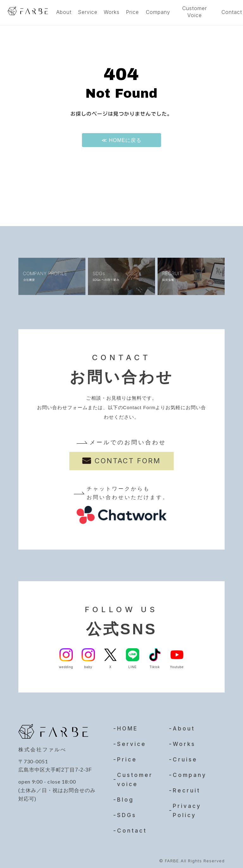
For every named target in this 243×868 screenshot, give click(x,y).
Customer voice (135, 777)
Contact (132, 828)
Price (132, 12)
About (64, 12)
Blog (125, 797)
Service (88, 12)
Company (158, 12)
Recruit (187, 788)
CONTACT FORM (128, 461)
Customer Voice (195, 12)
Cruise (185, 757)
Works (112, 12)
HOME (128, 726)
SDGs (127, 812)
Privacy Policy (187, 808)
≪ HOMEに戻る (121, 140)
